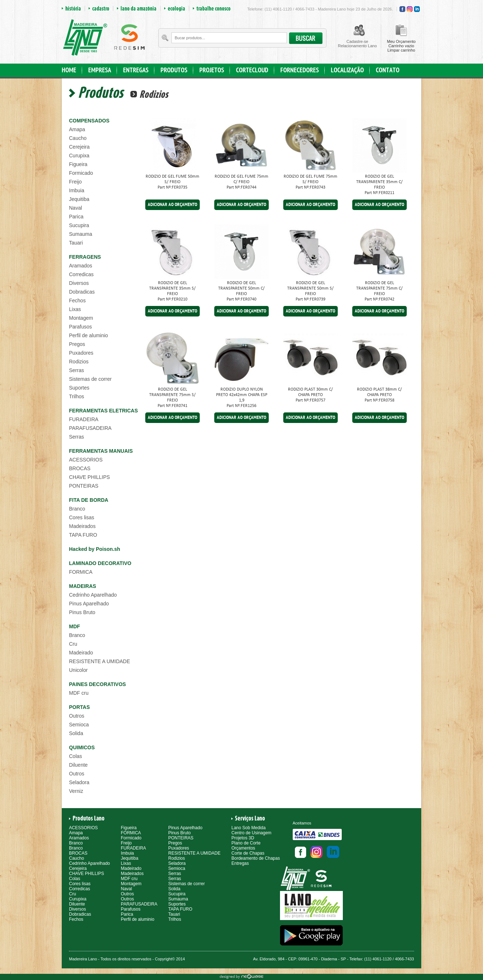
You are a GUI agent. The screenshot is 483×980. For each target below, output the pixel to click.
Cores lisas (82, 517)
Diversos (79, 283)
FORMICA (81, 572)
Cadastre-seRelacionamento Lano (357, 44)
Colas (76, 756)
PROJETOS (212, 70)
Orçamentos (243, 848)
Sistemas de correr (90, 379)
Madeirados (82, 526)
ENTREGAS (136, 70)
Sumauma (81, 234)
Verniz (76, 791)
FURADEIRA (84, 419)
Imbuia (77, 190)
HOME (69, 70)
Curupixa (79, 156)
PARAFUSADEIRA (90, 428)
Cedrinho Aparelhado (93, 595)
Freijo (75, 182)
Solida (76, 733)
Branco (77, 509)
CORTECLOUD (252, 70)
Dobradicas (82, 292)
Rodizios (79, 362)
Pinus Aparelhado (89, 604)
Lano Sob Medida (248, 828)
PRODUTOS (174, 70)
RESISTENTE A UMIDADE (100, 661)
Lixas (75, 309)
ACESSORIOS (86, 460)
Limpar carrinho (401, 50)
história (73, 8)
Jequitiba (79, 199)
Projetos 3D (243, 838)
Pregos (77, 344)
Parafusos (80, 327)
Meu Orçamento (401, 41)
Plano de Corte (246, 843)
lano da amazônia (139, 8)
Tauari (76, 243)
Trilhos (77, 396)
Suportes (79, 388)
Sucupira (79, 225)
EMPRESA (100, 70)
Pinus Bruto (82, 612)
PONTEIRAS (84, 486)
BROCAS (80, 468)
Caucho (78, 138)
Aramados (81, 266)
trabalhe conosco (214, 8)
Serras (76, 370)
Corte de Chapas (248, 853)
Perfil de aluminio (88, 335)
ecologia (176, 8)
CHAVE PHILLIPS (90, 477)
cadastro (101, 8)
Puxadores (81, 353)
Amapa (77, 129)
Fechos (77, 301)
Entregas (240, 863)
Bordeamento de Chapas (255, 858)
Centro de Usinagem (251, 833)
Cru (73, 644)
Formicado (81, 173)
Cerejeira (79, 147)
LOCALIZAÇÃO (347, 70)
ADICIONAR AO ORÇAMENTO (172, 205)
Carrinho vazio (401, 46)
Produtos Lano (89, 818)
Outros (77, 716)
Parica (76, 217)
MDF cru (79, 693)
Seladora (79, 782)
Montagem (81, 318)
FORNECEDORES (300, 70)
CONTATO (388, 70)
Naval (76, 208)
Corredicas (81, 274)
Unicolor (78, 670)
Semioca (79, 725)
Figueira (78, 164)
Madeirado (81, 653)
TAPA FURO (83, 535)
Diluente (78, 765)
